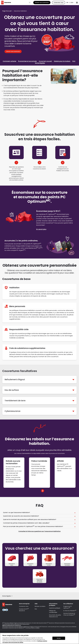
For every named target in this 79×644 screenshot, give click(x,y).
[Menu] (77, 3)
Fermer (59, 638)
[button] (39, 380)
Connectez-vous (59, 3)
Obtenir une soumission (42, 3)
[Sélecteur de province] (72, 3)
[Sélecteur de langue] (68, 3)
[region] (39, 638)
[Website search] (30, 3)
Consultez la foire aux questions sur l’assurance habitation (40, 531)
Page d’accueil (7, 11)
